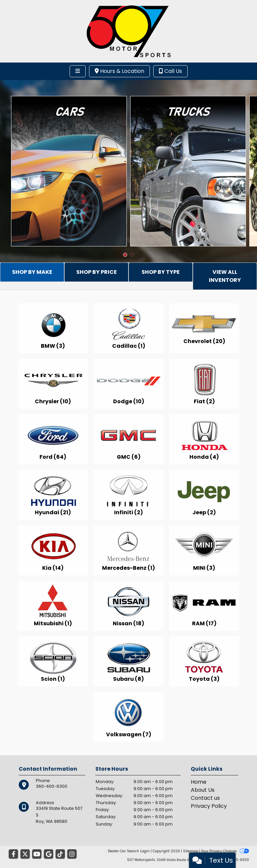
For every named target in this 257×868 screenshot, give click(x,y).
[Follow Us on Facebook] (13, 854)
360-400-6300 (52, 786)
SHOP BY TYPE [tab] (161, 272)
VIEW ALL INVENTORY (225, 276)
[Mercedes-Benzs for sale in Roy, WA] (128, 550)
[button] (125, 255)
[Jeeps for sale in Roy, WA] (204, 495)
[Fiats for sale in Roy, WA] (204, 384)
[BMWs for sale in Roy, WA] (53, 328)
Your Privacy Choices (225, 851)
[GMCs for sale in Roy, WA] (128, 439)
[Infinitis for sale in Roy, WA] (128, 495)
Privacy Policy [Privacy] (209, 806)
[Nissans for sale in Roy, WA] (128, 606)
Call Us (170, 71)
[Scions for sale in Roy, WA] (53, 661)
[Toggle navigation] (78, 71)
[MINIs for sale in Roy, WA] (204, 550)
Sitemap (191, 851)
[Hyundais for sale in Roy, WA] (53, 495)
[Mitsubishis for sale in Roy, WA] (53, 606)
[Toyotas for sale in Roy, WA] (204, 661)
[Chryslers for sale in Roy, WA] (53, 384)
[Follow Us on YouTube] (37, 854)
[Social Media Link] (60, 854)
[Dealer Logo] (129, 31)
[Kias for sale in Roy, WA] (53, 550)
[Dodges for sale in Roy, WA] (128, 384)
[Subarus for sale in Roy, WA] (128, 661)
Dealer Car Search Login (129, 851)
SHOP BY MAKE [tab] (32, 272)
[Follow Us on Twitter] (25, 854)
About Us (203, 790)
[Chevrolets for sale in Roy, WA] (204, 328)
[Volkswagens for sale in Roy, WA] (128, 717)
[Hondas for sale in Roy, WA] (204, 439)
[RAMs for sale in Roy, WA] (204, 606)
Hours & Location (119, 71)
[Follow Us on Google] (49, 854)
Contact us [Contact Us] (205, 798)
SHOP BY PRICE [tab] (97, 272)
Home (199, 782)
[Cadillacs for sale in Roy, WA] (128, 328)
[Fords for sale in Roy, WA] (53, 439)
